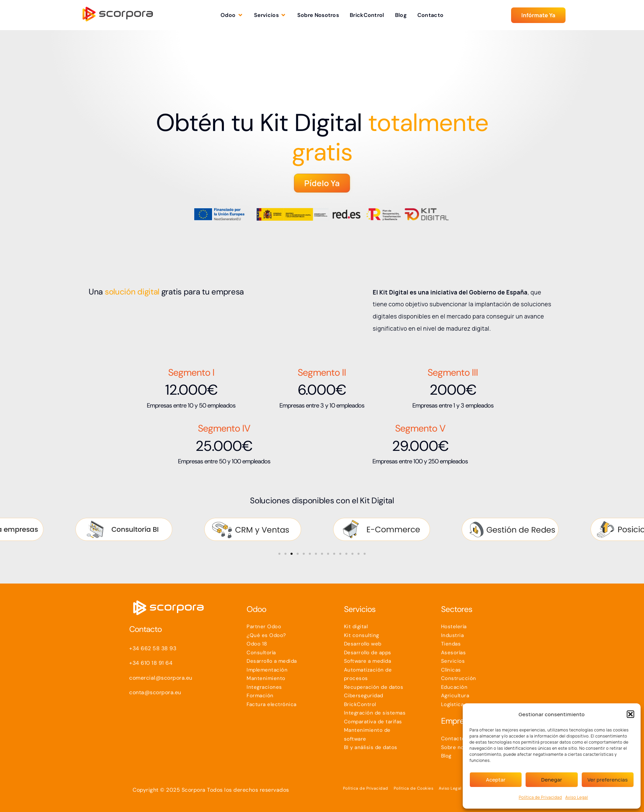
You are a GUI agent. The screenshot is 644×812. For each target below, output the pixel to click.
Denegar (552, 780)
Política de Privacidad (540, 797)
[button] (630, 714)
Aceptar (496, 780)
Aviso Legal (577, 797)
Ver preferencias (608, 780)
